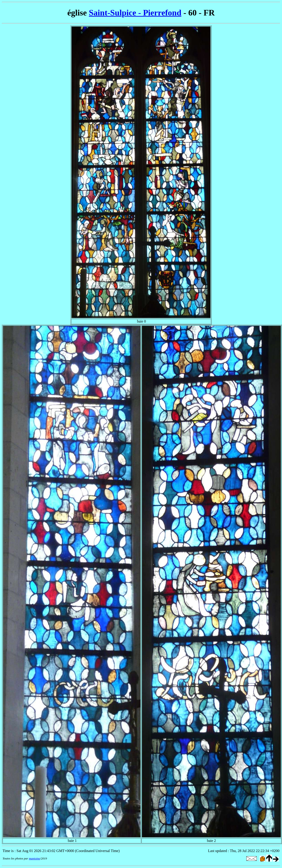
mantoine (34, 858)
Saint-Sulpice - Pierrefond (135, 13)
